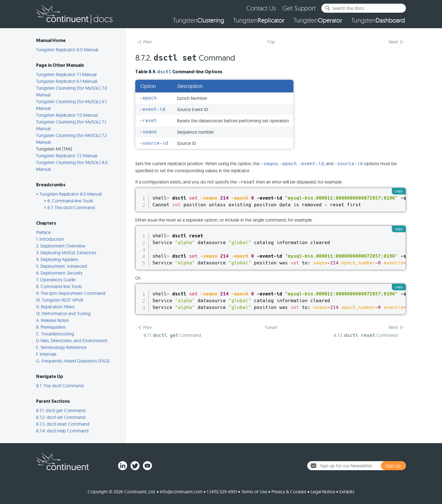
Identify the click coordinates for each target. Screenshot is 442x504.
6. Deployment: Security (59, 273)
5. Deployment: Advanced (62, 266)
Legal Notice (323, 492)
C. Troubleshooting (55, 334)
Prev (147, 42)
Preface (43, 232)
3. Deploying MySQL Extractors (66, 253)
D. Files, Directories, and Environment (72, 341)
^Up (271, 42)
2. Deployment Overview (61, 246)
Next (393, 42)
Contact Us (261, 8)
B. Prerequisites (51, 327)
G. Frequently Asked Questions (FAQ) (73, 361)
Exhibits (347, 492)
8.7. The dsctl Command (71, 207)
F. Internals (46, 354)
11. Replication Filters (55, 307)
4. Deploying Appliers (57, 259)
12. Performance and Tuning (63, 313)
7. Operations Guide (56, 280)
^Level (271, 327)
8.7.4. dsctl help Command (62, 431)
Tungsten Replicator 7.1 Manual (66, 74)
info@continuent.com (181, 492)
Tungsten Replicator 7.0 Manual (67, 115)
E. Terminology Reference (61, 347)
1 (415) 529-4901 (222, 492)
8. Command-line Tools (70, 201)
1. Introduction (50, 239)
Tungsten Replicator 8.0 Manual (67, 50)
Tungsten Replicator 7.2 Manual (67, 156)
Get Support (299, 8)
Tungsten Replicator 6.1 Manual (67, 81)
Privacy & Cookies (289, 492)
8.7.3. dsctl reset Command (63, 424)
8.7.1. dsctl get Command (61, 410)
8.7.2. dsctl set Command (61, 417)
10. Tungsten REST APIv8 (60, 300)
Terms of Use (254, 492)
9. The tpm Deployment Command (71, 293)
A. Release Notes (53, 320)
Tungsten (198, 20)
